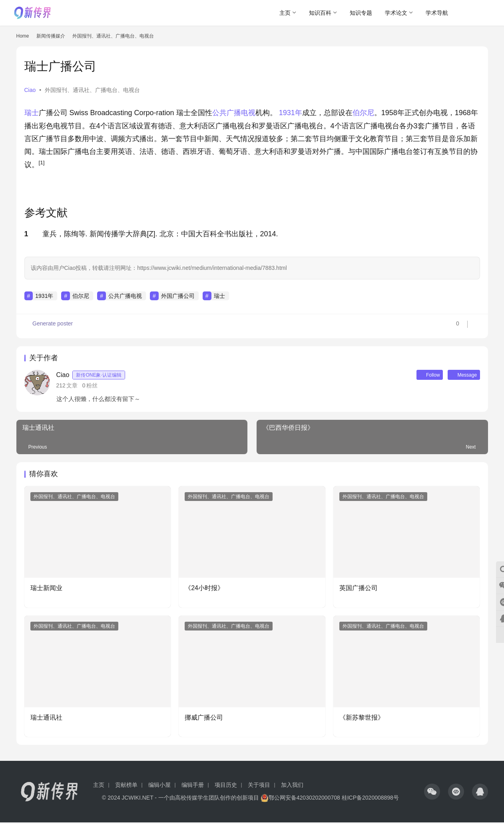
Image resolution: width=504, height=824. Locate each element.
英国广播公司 (359, 590)
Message (460, 375)
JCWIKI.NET (137, 799)
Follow (419, 375)
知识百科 (320, 13)
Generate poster (49, 326)
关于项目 (259, 786)
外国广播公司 (178, 296)
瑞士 (32, 113)
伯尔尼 (363, 113)
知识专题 (361, 13)
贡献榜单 (126, 786)
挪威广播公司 (204, 719)
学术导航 (437, 13)
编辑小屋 (159, 786)
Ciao (30, 90)
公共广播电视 (234, 113)
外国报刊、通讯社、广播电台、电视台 (92, 90)
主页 (285, 13)
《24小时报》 (204, 590)
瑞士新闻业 (46, 590)
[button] (42, 165)
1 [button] (26, 234)
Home (23, 36)
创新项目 (248, 799)
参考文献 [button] (46, 213)
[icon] (432, 793)
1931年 (291, 113)
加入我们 (292, 786)
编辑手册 (193, 786)
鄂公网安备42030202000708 (300, 799)
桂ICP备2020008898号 (370, 799)
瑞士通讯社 (46, 719)
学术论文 (396, 13)
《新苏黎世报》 (362, 719)
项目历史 (226, 786)
